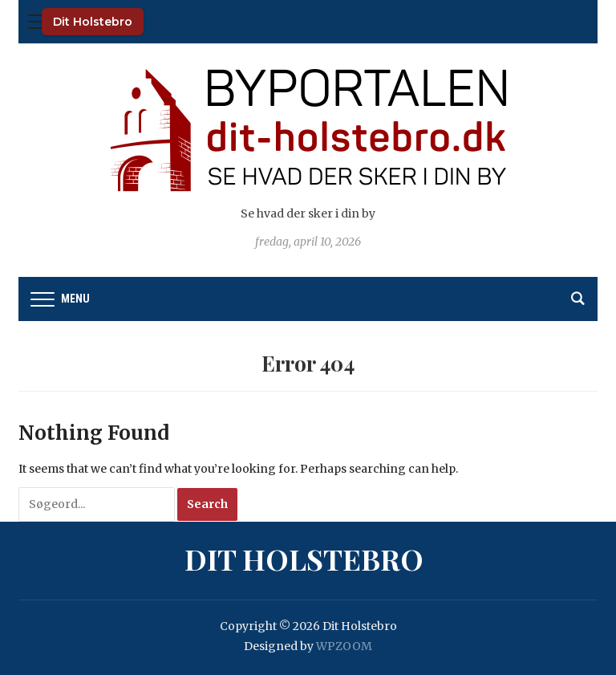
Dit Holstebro (93, 22)
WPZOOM (344, 646)
